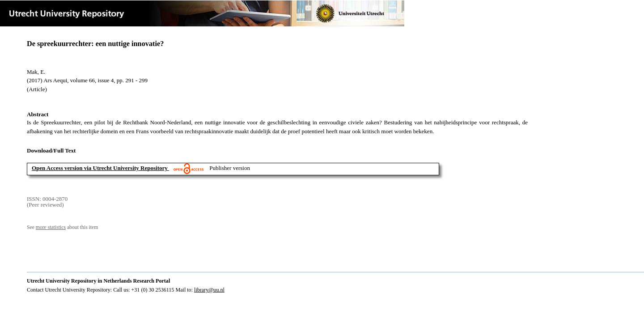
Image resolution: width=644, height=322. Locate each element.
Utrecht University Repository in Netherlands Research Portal (98, 281)
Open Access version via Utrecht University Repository (100, 168)
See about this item (62, 227)
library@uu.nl (209, 290)
